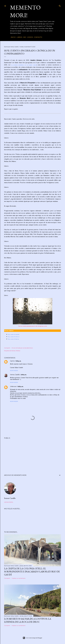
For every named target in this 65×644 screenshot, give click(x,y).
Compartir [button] (7, 348)
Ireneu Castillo (15, 375)
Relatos (18, 351)
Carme (12, 361)
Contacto (37, 37)
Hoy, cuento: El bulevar (14, 339)
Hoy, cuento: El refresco (14, 337)
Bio (24, 37)
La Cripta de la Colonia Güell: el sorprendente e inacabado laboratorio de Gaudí (32, 572)
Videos (29, 37)
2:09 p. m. (24, 375)
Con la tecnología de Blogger (32, 638)
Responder (14, 371)
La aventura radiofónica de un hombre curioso (24, 65)
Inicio (12, 37)
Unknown (13, 386)
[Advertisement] (33, 454)
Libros (19, 37)
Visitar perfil (9, 502)
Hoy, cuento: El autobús (14, 334)
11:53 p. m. (20, 387)
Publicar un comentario (19, 578)
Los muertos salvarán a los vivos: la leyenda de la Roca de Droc (28, 620)
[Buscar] (60, 5)
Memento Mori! (25, 11)
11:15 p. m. (18, 361)
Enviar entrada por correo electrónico (22, 348)
